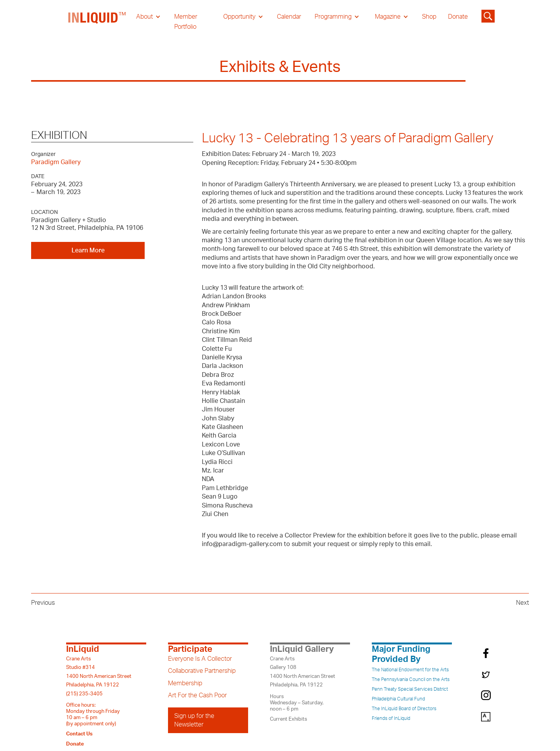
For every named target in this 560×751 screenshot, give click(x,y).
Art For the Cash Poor (197, 695)
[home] (97, 22)
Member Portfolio (186, 22)
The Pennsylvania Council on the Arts (411, 679)
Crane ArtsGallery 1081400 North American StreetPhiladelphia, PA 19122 (303, 672)
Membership (185, 683)
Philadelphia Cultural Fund (398, 699)
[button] (148, 17)
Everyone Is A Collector (200, 659)
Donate (458, 17)
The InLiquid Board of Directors (404, 709)
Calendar (289, 17)
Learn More (88, 250)
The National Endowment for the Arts (410, 670)
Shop (429, 17)
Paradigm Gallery (56, 162)
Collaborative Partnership (202, 671)
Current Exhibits (289, 719)
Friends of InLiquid (391, 718)
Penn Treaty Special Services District (410, 689)
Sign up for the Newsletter (194, 720)
